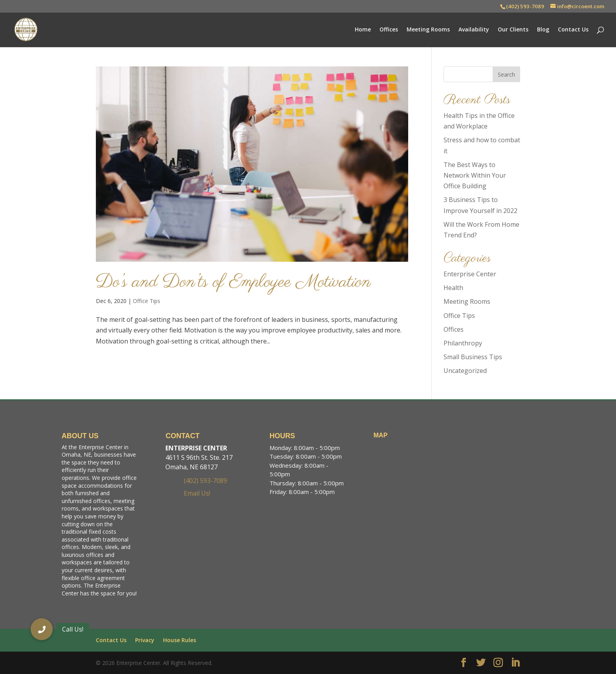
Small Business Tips (473, 357)
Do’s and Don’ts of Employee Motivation (233, 282)
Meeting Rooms (428, 30)
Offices (389, 30)
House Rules (180, 640)
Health (453, 288)
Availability (474, 30)
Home (363, 30)
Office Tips (147, 301)
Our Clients (513, 30)
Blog (543, 30)
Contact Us (573, 30)
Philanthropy (463, 343)
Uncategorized (465, 371)
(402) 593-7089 (525, 6)
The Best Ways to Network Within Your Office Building (475, 175)
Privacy (145, 640)
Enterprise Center (470, 274)
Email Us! (197, 493)
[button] (42, 629)
